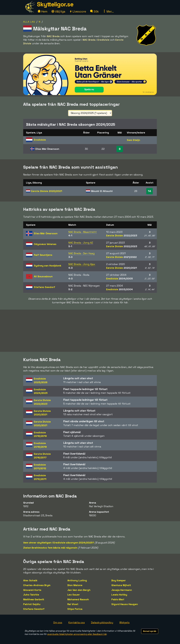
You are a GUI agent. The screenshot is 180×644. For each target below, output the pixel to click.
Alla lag (29, 22)
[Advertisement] (90, 331)
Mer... (108, 11)
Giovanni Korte (32, 590)
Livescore (78, 11)
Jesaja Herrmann (122, 590)
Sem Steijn (133, 140)
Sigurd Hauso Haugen (125, 604)
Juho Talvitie (31, 595)
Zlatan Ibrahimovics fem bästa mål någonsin (50, 548)
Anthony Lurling (77, 580)
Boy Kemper (119, 580)
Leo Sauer (74, 595)
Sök (95, 11)
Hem (43, 11)
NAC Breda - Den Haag (81, 253)
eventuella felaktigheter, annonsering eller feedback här (77, 634)
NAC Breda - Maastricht (82, 232)
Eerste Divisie (47, 191)
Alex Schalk (30, 580)
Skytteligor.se (55, 4)
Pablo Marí (118, 599)
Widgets (124, 622)
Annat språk (150, 631)
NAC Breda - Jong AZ (81, 243)
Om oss (58, 622)
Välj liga (58, 11)
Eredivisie (119, 278)
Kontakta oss (77, 622)
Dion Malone (75, 585)
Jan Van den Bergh (79, 590)
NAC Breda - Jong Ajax (82, 264)
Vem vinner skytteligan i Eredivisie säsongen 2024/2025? (59, 543)
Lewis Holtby (119, 595)
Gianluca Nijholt (121, 585)
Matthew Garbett (34, 599)
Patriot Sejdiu (32, 604)
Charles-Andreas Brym (37, 585)
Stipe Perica (75, 609)
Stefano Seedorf (34, 609)
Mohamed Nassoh (78, 599)
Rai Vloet (73, 604)
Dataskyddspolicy (102, 622)
